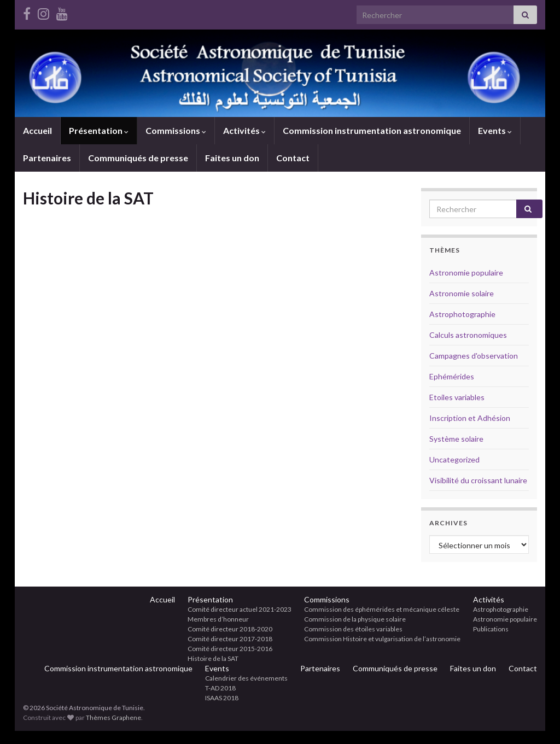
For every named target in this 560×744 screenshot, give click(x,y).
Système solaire (456, 439)
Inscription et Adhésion (470, 418)
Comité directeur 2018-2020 (230, 629)
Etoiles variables (457, 397)
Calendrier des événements (246, 678)
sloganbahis (10, 740)
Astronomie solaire (462, 293)
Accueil (37, 130)
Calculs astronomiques (468, 335)
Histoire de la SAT (213, 658)
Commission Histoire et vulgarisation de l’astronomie (382, 639)
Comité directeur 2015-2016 (230, 649)
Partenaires (47, 158)
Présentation (99, 130)
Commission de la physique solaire (355, 619)
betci (1, 740)
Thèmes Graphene (113, 717)
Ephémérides (452, 376)
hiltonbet (15, 740)
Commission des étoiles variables (353, 629)
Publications (491, 629)
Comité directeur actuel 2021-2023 (240, 609)
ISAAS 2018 (222, 698)
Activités (244, 130)
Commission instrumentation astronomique (372, 130)
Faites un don (232, 158)
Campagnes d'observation (474, 356)
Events (495, 130)
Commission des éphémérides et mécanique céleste (382, 609)
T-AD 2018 (220, 688)
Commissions (176, 130)
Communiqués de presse (138, 158)
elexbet (4, 740)
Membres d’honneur (218, 619)
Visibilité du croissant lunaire (478, 480)
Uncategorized (454, 459)
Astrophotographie (462, 314)
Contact (293, 158)
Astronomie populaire (466, 273)
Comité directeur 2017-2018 (230, 639)
